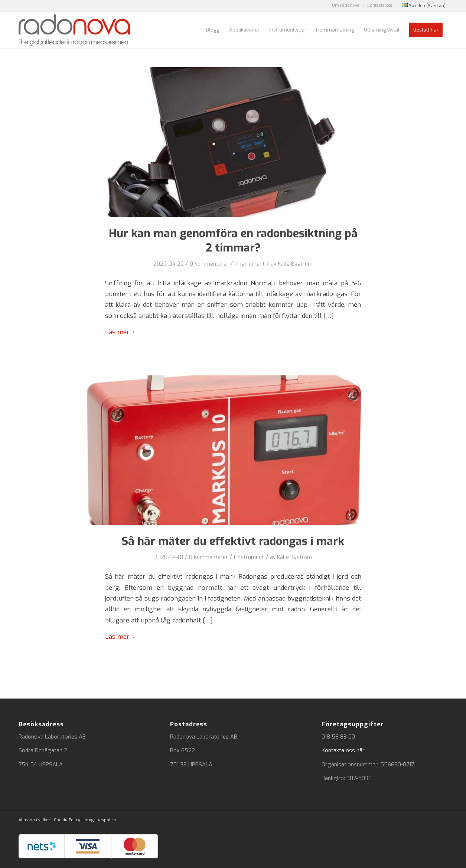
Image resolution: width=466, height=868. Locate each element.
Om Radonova (346, 5)
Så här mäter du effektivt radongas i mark (233, 541)
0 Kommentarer (209, 264)
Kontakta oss (380, 5)
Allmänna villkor (35, 820)
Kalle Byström (295, 264)
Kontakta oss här (343, 750)
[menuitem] (346, 6)
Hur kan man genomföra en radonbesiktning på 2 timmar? (233, 241)
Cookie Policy (67, 820)
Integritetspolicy (100, 820)
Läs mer (121, 332)
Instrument (251, 264)
